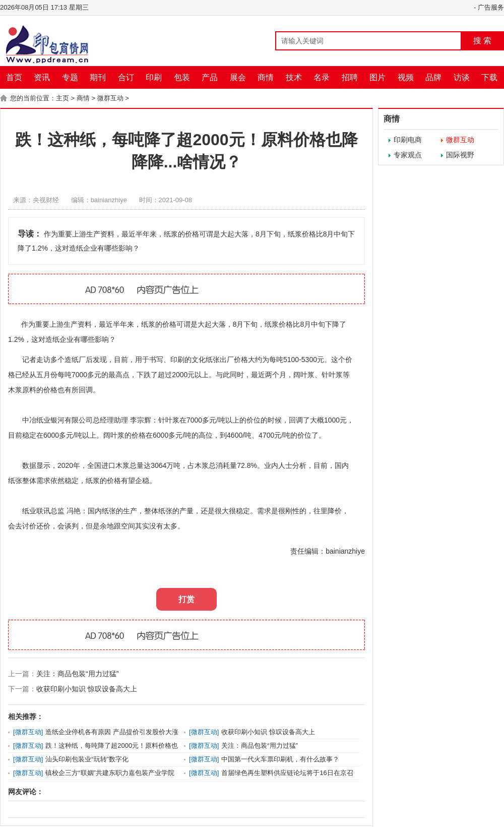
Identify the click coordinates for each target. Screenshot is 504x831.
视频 (406, 77)
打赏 (186, 599)
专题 (70, 77)
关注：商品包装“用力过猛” (77, 674)
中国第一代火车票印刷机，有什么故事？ (280, 759)
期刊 (98, 77)
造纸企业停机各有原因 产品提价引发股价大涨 (112, 732)
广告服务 (491, 7)
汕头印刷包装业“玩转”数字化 (87, 759)
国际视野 (460, 155)
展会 (238, 77)
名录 (322, 77)
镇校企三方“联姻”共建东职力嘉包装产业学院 (110, 773)
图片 (377, 77)
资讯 (42, 77)
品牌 (433, 77)
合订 (126, 77)
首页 (14, 77)
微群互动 (110, 98)
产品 (210, 77)
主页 (62, 98)
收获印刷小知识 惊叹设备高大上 (87, 689)
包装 (182, 77)
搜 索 (482, 41)
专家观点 (408, 155)
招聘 (350, 77)
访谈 (462, 77)
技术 (294, 77)
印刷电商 (408, 140)
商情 (266, 77)
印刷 (154, 77)
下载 (489, 77)
